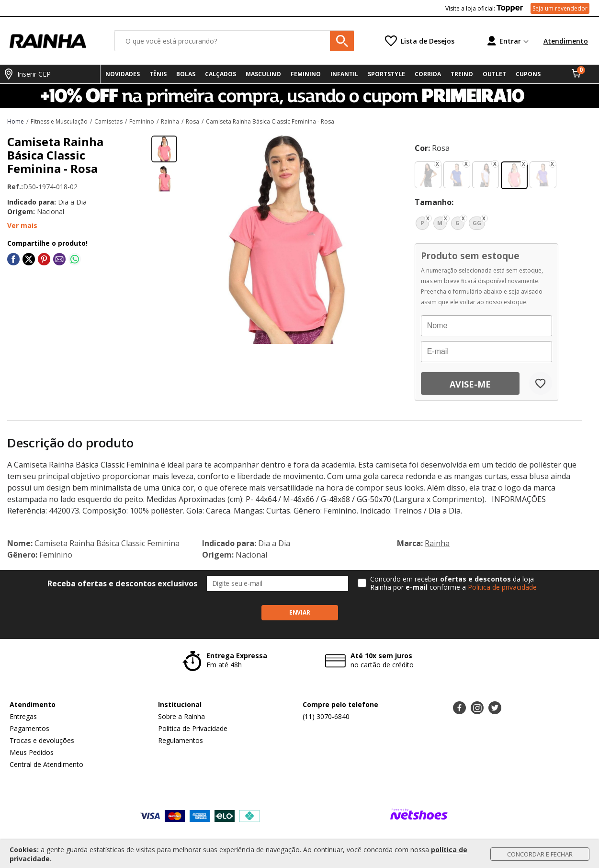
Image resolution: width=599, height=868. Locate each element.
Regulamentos (181, 740)
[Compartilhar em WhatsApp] (75, 259)
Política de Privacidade (193, 728)
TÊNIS (158, 74)
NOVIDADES (123, 74)
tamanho (433, 202)
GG (477, 223)
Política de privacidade (502, 587)
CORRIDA (428, 74)
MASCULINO (263, 74)
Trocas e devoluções (42, 740)
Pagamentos (29, 728)
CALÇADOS (220, 74)
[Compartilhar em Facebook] (13, 259)
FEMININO (306, 74)
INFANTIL (344, 74)
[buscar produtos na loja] (342, 41)
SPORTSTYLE (386, 74)
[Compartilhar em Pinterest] (44, 259)
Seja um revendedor (560, 8)
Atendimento (566, 41)
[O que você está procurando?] (234, 41)
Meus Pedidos (32, 752)
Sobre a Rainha (181, 716)
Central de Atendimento (46, 764)
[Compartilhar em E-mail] (59, 259)
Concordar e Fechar (540, 854)
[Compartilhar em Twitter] (29, 259)
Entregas (23, 716)
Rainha (437, 543)
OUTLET (494, 74)
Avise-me (470, 384)
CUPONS (528, 74)
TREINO (462, 74)
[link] (13, 259)
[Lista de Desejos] (420, 41)
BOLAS (186, 74)
